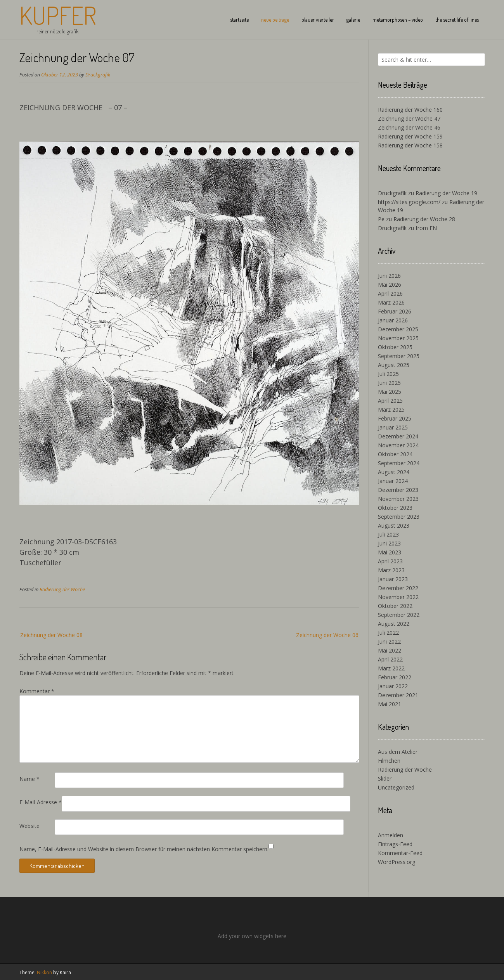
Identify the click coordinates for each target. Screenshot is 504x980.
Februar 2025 (395, 418)
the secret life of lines (457, 20)
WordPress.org (397, 862)
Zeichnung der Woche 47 (409, 119)
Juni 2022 (389, 642)
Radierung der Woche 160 (410, 110)
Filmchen (389, 761)
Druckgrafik (98, 75)
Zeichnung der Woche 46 (409, 127)
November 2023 (398, 499)
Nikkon (44, 972)
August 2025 (394, 365)
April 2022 (390, 659)
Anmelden (391, 835)
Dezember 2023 (398, 490)
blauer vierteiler (318, 20)
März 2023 (391, 570)
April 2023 (390, 561)
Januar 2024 (393, 481)
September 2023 (399, 517)
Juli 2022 (388, 633)
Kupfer (58, 15)
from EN (426, 228)
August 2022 (394, 624)
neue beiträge (275, 20)
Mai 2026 (390, 285)
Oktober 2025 (395, 347)
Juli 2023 (388, 534)
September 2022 (399, 615)
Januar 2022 (393, 686)
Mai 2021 (390, 704)
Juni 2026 (389, 276)
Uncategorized (396, 787)
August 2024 (394, 472)
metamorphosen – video (398, 20)
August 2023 (394, 525)
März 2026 (391, 302)
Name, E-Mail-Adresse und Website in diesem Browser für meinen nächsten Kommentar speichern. (144, 849)
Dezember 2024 (398, 436)
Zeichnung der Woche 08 (51, 635)
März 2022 (391, 668)
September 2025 (399, 356)
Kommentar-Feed (400, 853)
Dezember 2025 (398, 329)
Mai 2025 (390, 392)
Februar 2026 (395, 311)
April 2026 (390, 293)
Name (29, 779)
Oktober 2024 (395, 454)
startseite (239, 20)
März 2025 (391, 409)
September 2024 (399, 463)
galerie (353, 20)
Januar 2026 (393, 320)
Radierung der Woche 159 (410, 136)
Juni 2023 (389, 543)
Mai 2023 (390, 552)
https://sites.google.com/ (409, 202)
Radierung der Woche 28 (424, 219)
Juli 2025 (388, 374)
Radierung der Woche (62, 590)
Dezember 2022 (398, 588)
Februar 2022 (395, 677)
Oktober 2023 (395, 508)
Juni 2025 (389, 383)
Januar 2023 (393, 579)
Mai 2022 (390, 650)
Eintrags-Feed (395, 844)
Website (29, 826)
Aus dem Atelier (398, 752)
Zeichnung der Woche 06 (327, 635)
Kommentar (37, 691)
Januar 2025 (393, 427)
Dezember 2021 (398, 695)
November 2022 (398, 597)
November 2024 (398, 445)
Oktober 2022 (395, 606)
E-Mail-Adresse (41, 802)
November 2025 (398, 338)
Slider (385, 778)
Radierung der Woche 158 (410, 145)
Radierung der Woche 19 (446, 193)
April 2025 (390, 401)
